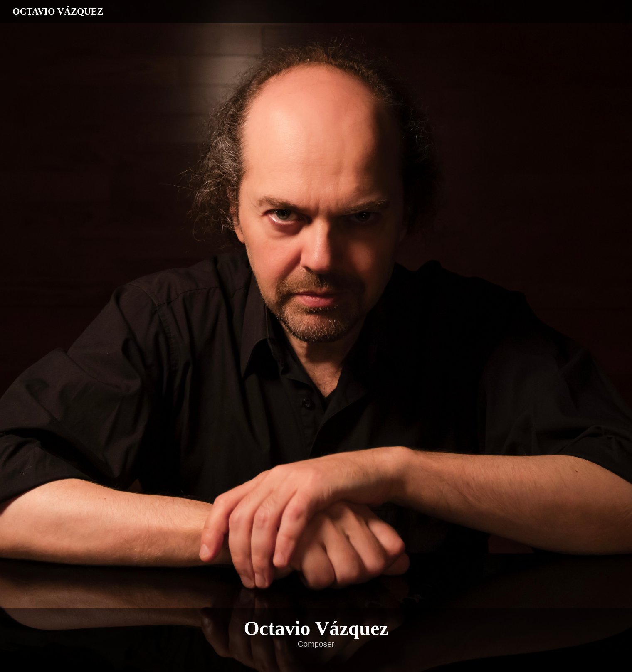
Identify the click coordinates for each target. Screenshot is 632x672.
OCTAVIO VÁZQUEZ (58, 11)
